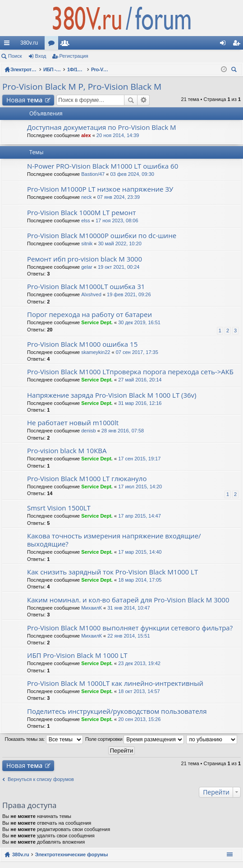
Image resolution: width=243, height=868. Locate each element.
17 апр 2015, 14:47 (140, 516)
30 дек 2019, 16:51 (139, 322)
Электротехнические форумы (72, 854)
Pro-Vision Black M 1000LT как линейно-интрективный (115, 683)
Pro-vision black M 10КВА (67, 451)
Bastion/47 (93, 174)
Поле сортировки (135, 739)
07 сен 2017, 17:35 (137, 352)
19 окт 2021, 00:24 (119, 267)
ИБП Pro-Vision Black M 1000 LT (77, 655)
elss (86, 220)
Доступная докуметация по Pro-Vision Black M (102, 127)
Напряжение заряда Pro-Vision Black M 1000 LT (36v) (112, 395)
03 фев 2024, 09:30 (132, 174)
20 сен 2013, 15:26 (139, 719)
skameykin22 (96, 352)
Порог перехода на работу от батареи (89, 315)
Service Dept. (97, 322)
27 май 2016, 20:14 (140, 380)
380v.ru (29, 43)
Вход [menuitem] (225, 45)
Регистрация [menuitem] (238, 45)
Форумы (53, 45)
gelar (87, 267)
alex (86, 135)
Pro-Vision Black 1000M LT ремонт (81, 213)
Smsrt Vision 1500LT (59, 508)
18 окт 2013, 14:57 (139, 691)
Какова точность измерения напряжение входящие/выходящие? (114, 540)
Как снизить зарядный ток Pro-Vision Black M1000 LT (112, 572)
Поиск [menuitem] (235, 71)
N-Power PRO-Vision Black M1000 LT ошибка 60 (103, 166)
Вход (41, 56)
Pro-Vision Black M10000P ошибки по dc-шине (102, 236)
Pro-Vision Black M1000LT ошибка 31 (86, 287)
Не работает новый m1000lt (73, 423)
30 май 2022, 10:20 (120, 243)
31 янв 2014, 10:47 (128, 608)
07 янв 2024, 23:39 (119, 197)
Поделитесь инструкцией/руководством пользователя (117, 711)
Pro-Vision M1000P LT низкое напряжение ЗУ (100, 189)
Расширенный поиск (144, 100)
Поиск (15, 56)
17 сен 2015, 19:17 (139, 459)
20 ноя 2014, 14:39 (118, 135)
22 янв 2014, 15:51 (128, 636)
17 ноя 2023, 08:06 (117, 220)
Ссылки (9, 45)
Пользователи (67, 45)
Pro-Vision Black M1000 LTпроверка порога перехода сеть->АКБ (130, 372)
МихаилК (92, 608)
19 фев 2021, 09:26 (129, 294)
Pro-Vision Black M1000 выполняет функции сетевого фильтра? (130, 628)
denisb (88, 431)
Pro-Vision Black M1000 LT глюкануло (87, 479)
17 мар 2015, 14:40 (140, 552)
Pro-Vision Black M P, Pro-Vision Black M (82, 87)
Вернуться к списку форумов (41, 779)
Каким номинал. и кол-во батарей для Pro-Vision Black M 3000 (128, 600)
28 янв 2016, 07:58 (123, 431)
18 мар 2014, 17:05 (140, 580)
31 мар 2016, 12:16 (140, 403)
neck (86, 197)
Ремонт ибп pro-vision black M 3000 (85, 259)
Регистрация (74, 56)
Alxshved (91, 294)
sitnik (87, 243)
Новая (24, 100)
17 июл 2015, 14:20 (140, 487)
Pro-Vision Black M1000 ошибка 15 (82, 344)
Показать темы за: (44, 739)
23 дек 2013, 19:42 (139, 663)
